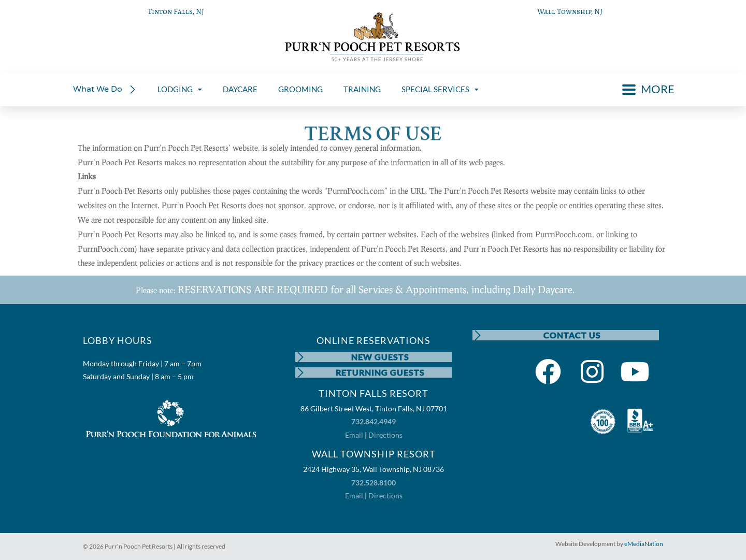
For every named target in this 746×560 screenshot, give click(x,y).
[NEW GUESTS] (300, 357)
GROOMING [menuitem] (300, 89)
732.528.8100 (374, 483)
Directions (385, 435)
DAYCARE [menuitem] (240, 89)
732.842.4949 (374, 421)
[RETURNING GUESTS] (300, 372)
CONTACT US (572, 335)
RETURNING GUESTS (380, 372)
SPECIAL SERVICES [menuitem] (440, 89)
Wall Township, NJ (570, 11)
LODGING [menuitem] (180, 89)
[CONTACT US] (478, 335)
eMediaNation (644, 544)
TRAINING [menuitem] (362, 89)
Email (354, 435)
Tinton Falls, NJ (176, 11)
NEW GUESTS (380, 357)
